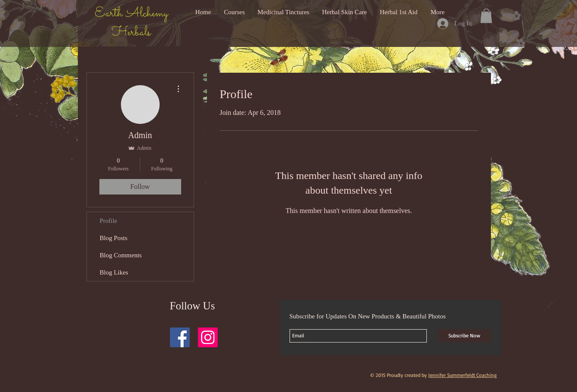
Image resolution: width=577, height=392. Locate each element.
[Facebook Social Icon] (180, 337)
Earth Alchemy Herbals (131, 23)
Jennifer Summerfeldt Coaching (462, 375)
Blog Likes (114, 272)
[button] (486, 16)
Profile (109, 221)
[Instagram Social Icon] (208, 337)
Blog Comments (121, 255)
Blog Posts (114, 238)
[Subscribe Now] (464, 336)
